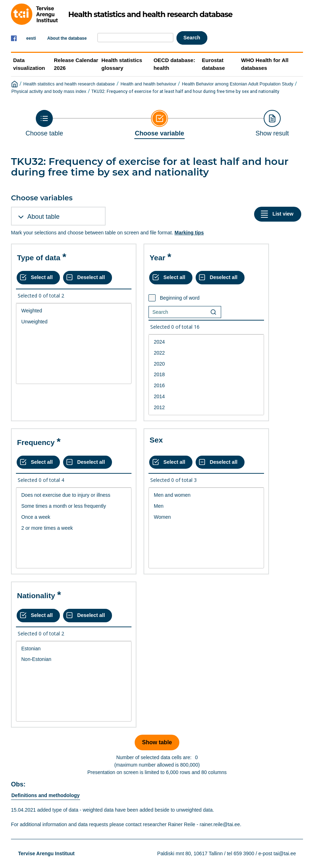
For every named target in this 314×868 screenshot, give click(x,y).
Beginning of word (180, 298)
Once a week (74, 517)
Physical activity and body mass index (49, 91)
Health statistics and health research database (69, 84)
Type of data (39, 258)
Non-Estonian (74, 659)
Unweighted (74, 322)
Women (206, 517)
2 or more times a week (74, 528)
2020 (206, 364)
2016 (206, 386)
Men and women (206, 495)
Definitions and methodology (46, 795)
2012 (206, 408)
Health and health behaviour (148, 84)
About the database (67, 38)
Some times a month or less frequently (74, 506)
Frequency (36, 442)
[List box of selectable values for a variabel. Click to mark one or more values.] (74, 344)
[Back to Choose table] (44, 123)
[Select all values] (38, 278)
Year (157, 258)
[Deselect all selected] (88, 278)
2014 (206, 397)
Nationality (36, 596)
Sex (156, 440)
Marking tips (189, 233)
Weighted (74, 311)
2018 (206, 375)
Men (206, 506)
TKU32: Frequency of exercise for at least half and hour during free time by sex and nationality (185, 91)
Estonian (74, 649)
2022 (206, 353)
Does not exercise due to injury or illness (74, 495)
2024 (206, 342)
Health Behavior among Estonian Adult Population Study (237, 84)
